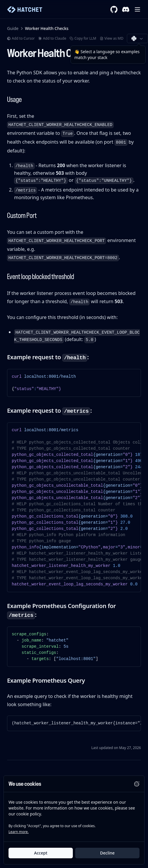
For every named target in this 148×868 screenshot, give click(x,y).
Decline (107, 853)
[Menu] (137, 9)
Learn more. (18, 832)
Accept (41, 853)
